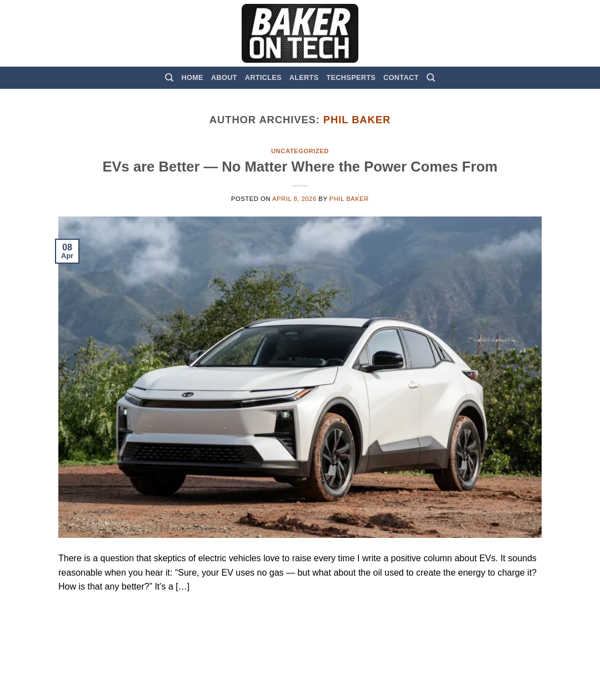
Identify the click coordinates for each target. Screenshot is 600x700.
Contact (401, 77)
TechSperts (351, 77)
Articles (263, 77)
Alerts (304, 77)
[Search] (169, 78)
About (224, 77)
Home (192, 77)
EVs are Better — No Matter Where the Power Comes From (300, 167)
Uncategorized (300, 151)
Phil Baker (357, 120)
